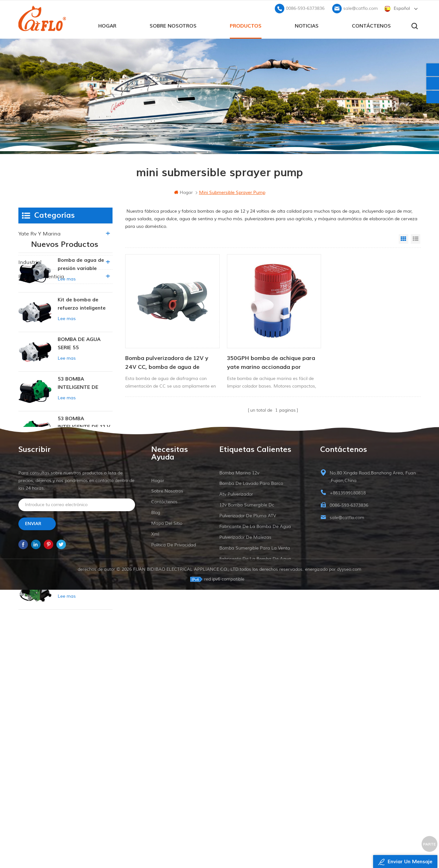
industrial (30, 262)
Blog (156, 765)
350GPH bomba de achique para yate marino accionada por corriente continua (268, 361)
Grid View (403, 239)
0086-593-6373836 (305, 8)
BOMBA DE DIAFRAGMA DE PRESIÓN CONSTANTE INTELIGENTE (85, 559)
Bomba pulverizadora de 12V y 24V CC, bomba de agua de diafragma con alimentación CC (168, 361)
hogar (107, 26)
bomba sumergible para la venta (255, 800)
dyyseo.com (349, 848)
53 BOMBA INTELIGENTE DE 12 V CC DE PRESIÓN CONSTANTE (84, 480)
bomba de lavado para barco (251, 736)
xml (155, 786)
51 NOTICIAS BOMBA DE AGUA (83, 598)
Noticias (307, 26)
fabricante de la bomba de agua (255, 779)
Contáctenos (371, 26)
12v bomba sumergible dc (247, 757)
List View (416, 239)
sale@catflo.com (361, 8)
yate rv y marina (39, 234)
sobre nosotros (173, 26)
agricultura (32, 248)
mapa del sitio (167, 776)
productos (246, 26)
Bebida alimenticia (41, 277)
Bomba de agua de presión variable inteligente (81, 321)
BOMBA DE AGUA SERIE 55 (79, 400)
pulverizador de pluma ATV (248, 768)
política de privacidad (174, 797)
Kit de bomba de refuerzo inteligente (82, 361)
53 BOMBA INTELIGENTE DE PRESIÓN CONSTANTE (85, 440)
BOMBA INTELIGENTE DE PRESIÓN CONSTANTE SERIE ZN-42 (84, 639)
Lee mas (67, 336)
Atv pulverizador (236, 746)
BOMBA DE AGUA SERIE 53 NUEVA (79, 519)
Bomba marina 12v (239, 725)
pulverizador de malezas (245, 790)
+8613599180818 (348, 745)
